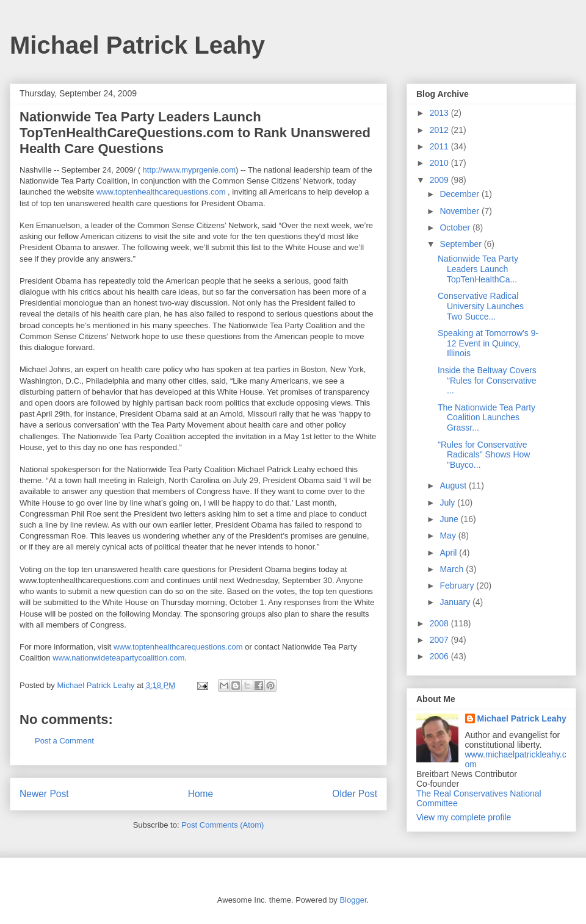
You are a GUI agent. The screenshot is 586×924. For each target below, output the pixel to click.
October (456, 227)
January (456, 602)
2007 (440, 640)
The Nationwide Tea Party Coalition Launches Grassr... (487, 418)
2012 (440, 130)
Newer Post (44, 794)
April (449, 553)
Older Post (355, 794)
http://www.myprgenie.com (189, 170)
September (461, 244)
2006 (440, 656)
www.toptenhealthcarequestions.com (161, 192)
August (454, 485)
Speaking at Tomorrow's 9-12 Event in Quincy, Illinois (488, 343)
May (449, 535)
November (460, 211)
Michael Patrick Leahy (137, 45)
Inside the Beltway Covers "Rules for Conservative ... (487, 381)
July (448, 503)
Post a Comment (64, 741)
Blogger (353, 900)
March (453, 569)
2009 (440, 180)
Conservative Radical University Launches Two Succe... (481, 306)
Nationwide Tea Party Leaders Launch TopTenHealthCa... (478, 269)
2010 (440, 163)
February (458, 586)
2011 (440, 146)
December (460, 194)
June (450, 519)
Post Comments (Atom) (222, 825)
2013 (440, 113)
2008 (440, 623)
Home (201, 794)
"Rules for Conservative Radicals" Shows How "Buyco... (484, 455)
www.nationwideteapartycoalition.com (118, 658)
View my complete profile (464, 817)
